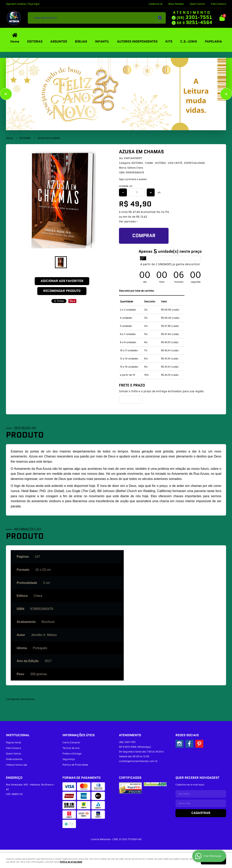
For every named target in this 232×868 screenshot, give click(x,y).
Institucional (18, 735)
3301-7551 (194, 17)
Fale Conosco (219, 4)
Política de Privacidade (75, 765)
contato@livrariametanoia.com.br (138, 761)
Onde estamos (14, 759)
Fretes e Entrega (72, 754)
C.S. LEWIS (189, 42)
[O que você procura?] (160, 18)
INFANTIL (102, 42)
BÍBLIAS (81, 42)
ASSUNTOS (59, 42)
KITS (169, 42)
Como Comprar (71, 743)
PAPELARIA (213, 42)
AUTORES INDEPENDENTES (137, 42)
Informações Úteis (79, 735)
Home (15, 42)
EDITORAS (35, 42)
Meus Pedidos (176, 4)
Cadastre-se (156, 4)
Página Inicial (13, 743)
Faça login (34, 4)
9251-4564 (194, 23)
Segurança (69, 759)
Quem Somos (197, 4)
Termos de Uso (71, 748)
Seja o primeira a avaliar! (133, 179)
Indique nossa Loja (16, 765)
